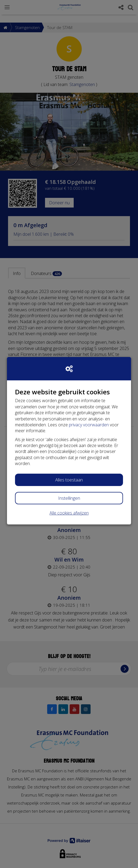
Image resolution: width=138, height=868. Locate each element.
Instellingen (69, 498)
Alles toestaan (69, 480)
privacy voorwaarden (89, 425)
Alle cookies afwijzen (69, 513)
